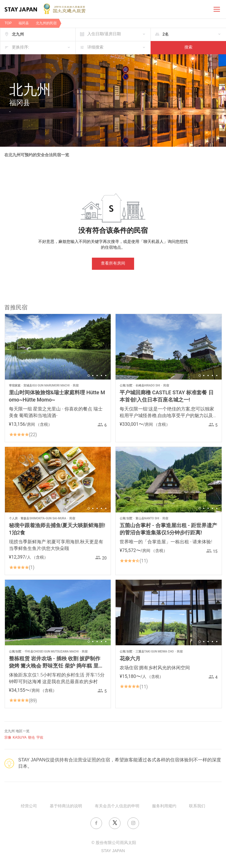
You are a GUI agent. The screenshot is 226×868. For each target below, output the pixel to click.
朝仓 (32, 738)
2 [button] (93, 376)
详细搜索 (95, 48)
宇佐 (40, 738)
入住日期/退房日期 (104, 34)
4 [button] (101, 376)
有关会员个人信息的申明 (117, 806)
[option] (58, 347)
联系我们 (197, 806)
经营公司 (29, 806)
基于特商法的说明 (66, 806)
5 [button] (106, 376)
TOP (8, 23)
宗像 (8, 738)
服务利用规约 (164, 806)
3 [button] (97, 376)
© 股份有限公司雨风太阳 (114, 843)
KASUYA (20, 738)
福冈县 (24, 23)
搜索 (188, 48)
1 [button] (89, 376)
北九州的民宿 (46, 23)
